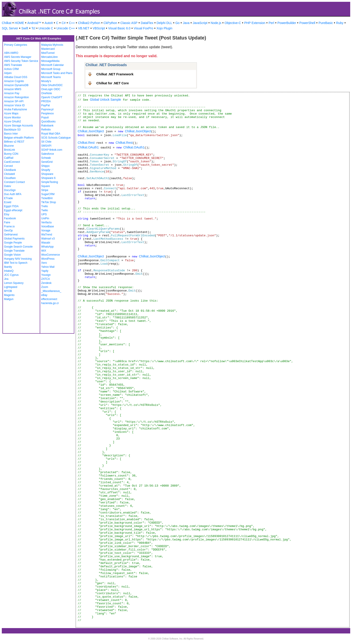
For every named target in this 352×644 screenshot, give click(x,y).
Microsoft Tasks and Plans (57, 73)
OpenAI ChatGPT (52, 97)
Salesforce (48, 154)
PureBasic (326, 23)
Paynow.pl (47, 109)
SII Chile (46, 142)
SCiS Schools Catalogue (56, 138)
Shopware (47, 174)
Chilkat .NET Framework (115, 74)
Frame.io (9, 226)
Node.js (216, 23)
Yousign (46, 275)
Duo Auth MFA (13, 194)
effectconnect (49, 299)
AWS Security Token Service (21, 61)
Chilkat (7, 23)
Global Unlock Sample (106, 100)
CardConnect (12, 162)
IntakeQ (9, 271)
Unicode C (46, 28)
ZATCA (46, 279)
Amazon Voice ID (14, 105)
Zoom (45, 287)
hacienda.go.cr (50, 303)
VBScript (99, 28)
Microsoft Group (51, 69)
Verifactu (47, 222)
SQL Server (10, 28)
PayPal (46, 105)
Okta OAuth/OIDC (52, 85)
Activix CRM (11, 69)
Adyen (8, 73)
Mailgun (9, 299)
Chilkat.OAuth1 (88, 147)
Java (186, 23)
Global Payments (14, 239)
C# (64, 23)
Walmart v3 (48, 239)
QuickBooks (48, 122)
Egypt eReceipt (13, 210)
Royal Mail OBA (51, 134)
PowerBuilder (287, 23)
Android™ (34, 23)
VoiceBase (48, 226)
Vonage (46, 231)
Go (177, 23)
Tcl (33, 28)
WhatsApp (47, 247)
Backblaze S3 (12, 130)
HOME (19, 23)
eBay (44, 295)
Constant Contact (14, 182)
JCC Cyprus (11, 275)
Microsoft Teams (51, 77)
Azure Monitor (12, 117)
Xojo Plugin (164, 28)
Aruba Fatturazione (15, 109)
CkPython (110, 23)
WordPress (48, 259)
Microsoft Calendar (53, 65)
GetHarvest (11, 235)
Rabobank (47, 126)
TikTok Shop (49, 202)
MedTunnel (48, 53)
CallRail (9, 158)
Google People (13, 243)
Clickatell (9, 174)
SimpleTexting (50, 182)
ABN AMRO (11, 53)
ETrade (8, 198)
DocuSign (10, 190)
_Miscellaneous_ (51, 291)
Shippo (45, 166)
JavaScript (200, 23)
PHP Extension (255, 23)
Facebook (10, 218)
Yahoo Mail (48, 267)
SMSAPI (46, 146)
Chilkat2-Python (89, 23)
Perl (271, 23)
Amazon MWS (13, 89)
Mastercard (48, 49)
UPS (44, 214)
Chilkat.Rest (86, 143)
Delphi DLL (164, 23)
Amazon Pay (12, 93)
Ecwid (8, 202)
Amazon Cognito (14, 81)
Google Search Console (18, 247)
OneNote (47, 93)
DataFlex (147, 23)
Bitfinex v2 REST (14, 142)
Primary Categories (16, 45)
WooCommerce (51, 255)
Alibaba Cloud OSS (16, 77)
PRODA (46, 101)
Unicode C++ (66, 28)
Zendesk (46, 283)
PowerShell (307, 23)
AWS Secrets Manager (18, 57)
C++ (72, 23)
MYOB (8, 291)
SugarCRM (48, 194)
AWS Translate (13, 65)
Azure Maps (11, 113)
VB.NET (84, 28)
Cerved (8, 166)
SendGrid (47, 162)
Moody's (46, 81)
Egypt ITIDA (11, 206)
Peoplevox (48, 113)
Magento (9, 295)
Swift (25, 28)
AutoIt (49, 23)
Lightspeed (11, 287)
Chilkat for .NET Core (113, 83)
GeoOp (8, 231)
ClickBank (10, 170)
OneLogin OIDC (51, 89)
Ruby (340, 23)
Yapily (45, 271)
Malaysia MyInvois (52, 45)
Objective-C (233, 23)
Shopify (46, 170)
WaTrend (47, 235)
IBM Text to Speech (16, 263)
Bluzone (9, 146)
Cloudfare (10, 178)
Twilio (45, 210)
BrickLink (10, 150)
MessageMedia (50, 61)
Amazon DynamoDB (16, 85)
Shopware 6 (48, 178)
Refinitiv (46, 130)
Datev (8, 186)
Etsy (7, 214)
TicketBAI (47, 198)
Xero (44, 263)
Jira (6, 279)
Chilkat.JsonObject (91, 131)
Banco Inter (11, 134)
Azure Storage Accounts (19, 126)
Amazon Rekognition (16, 97)
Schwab (46, 158)
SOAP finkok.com (52, 150)
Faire (7, 222)
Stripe (45, 190)
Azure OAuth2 (12, 122)
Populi (45, 117)
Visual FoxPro (144, 28)
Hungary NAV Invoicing (18, 259)
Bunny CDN (11, 154)
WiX (44, 251)
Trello (45, 206)
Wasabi (46, 243)
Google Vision (12, 255)
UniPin (45, 218)
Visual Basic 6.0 (119, 28)
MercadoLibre (49, 57)
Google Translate (14, 251)
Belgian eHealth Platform (19, 138)
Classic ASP (129, 23)
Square (46, 186)
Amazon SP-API (14, 101)
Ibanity (8, 267)
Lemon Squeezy (14, 283)
